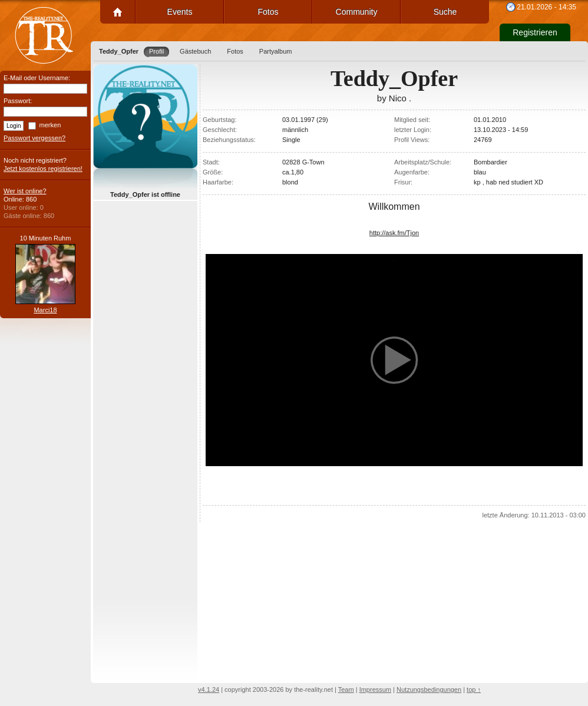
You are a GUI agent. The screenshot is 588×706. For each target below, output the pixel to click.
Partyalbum (276, 51)
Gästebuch (195, 51)
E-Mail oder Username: (37, 78)
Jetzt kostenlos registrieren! (43, 169)
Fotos (268, 12)
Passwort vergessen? (34, 138)
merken (50, 125)
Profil (156, 51)
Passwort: (18, 101)
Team (346, 689)
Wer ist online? (25, 191)
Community (357, 12)
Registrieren (535, 32)
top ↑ (474, 689)
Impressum (375, 689)
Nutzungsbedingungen (429, 689)
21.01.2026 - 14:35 (546, 7)
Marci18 (45, 310)
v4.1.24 (209, 689)
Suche (445, 12)
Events (180, 12)
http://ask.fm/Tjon (394, 233)
